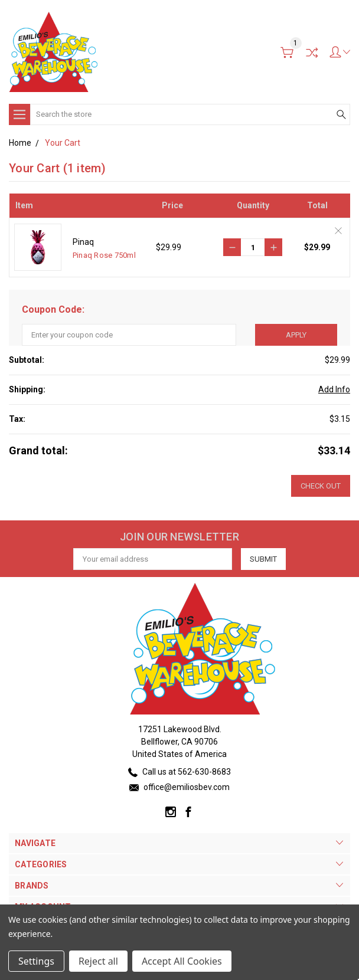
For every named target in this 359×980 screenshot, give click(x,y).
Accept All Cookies (182, 961)
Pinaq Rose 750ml (104, 255)
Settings (36, 961)
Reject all (98, 961)
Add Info (334, 389)
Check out (321, 486)
